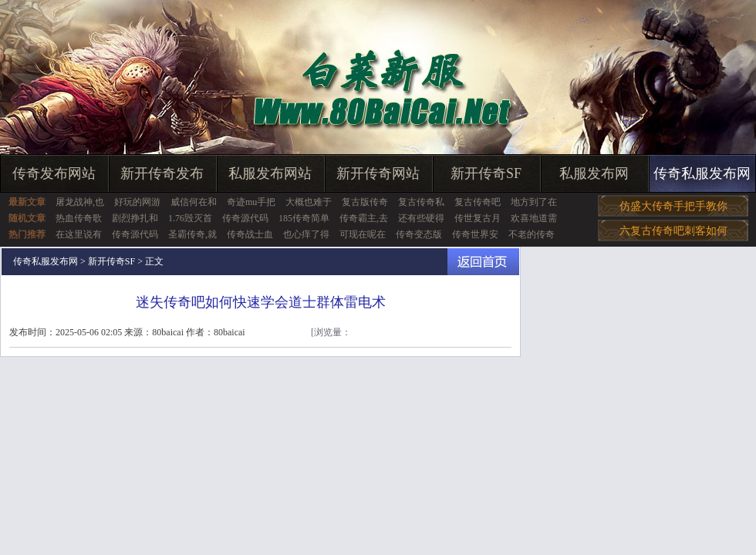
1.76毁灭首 (190, 218)
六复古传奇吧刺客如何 (673, 231)
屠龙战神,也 (80, 202)
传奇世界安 (475, 234)
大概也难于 (309, 202)
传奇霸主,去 (364, 218)
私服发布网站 (270, 173)
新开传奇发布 (162, 173)
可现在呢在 (363, 234)
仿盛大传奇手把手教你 (673, 206)
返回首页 (483, 262)
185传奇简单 (304, 218)
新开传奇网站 (378, 173)
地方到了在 (534, 202)
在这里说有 (79, 234)
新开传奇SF (486, 173)
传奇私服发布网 (702, 173)
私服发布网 (594, 173)
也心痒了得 (306, 234)
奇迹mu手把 (251, 202)
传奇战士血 (250, 234)
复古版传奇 (365, 202)
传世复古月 (478, 218)
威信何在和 (194, 202)
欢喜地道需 (534, 218)
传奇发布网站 (54, 173)
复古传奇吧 (478, 202)
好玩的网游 (137, 202)
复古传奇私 (421, 202)
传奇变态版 (419, 234)
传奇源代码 (245, 218)
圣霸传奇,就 (192, 234)
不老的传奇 (532, 234)
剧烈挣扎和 (135, 218)
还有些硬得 (421, 218)
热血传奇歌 (79, 218)
